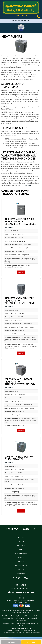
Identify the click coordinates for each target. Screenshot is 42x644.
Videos (21, 541)
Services (21, 549)
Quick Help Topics (21, 21)
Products (21, 545)
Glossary (21, 574)
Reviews (21, 537)
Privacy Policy (21, 566)
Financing (21, 558)
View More (21, 272)
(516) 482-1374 (26, 185)
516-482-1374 (20, 578)
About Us (21, 562)
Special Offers (21, 553)
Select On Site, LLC (26, 629)
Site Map (21, 570)
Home (21, 533)
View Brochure (9, 227)
